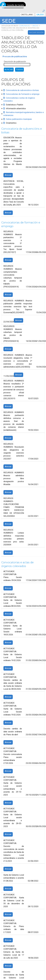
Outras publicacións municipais (19, 119)
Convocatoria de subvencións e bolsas (22, 90)
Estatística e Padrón (14, 105)
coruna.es (24, 26)
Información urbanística (16, 109)
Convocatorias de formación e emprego (23, 94)
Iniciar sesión (36, 32)
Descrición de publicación (15, 62)
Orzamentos (11, 123)
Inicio (35, 26)
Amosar (8, 175)
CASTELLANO (27, 15)
